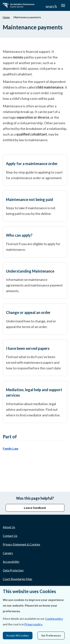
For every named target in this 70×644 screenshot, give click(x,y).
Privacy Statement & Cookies (21, 544)
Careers (8, 553)
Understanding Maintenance (30, 271)
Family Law (11, 448)
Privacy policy (33, 624)
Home (6, 17)
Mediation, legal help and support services (34, 392)
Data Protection (13, 570)
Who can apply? (19, 235)
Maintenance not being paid (29, 199)
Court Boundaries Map (17, 579)
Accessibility (11, 562)
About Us (9, 527)
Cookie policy (54, 619)
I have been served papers (28, 348)
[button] (51, 6)
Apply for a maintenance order (32, 164)
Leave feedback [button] (35, 508)
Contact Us (10, 536)
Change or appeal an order (28, 312)
